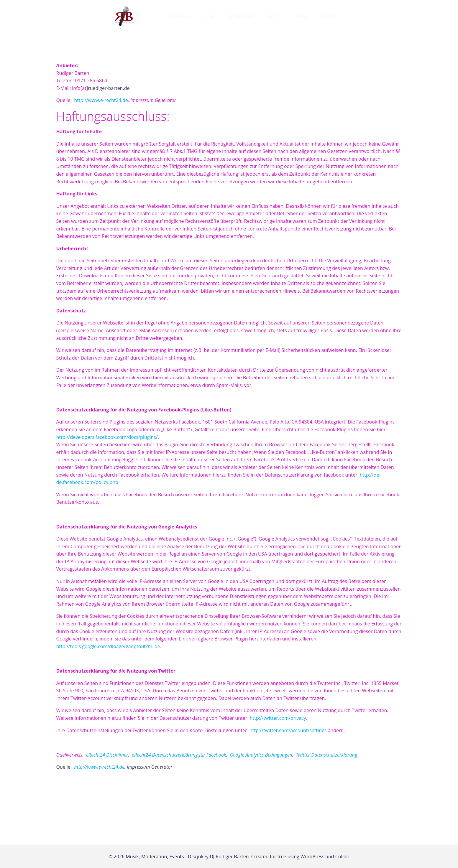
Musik (208, 16)
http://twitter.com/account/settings (288, 730)
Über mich (179, 16)
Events (274, 16)
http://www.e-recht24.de (101, 100)
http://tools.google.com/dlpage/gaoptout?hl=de (108, 646)
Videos (300, 16)
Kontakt (329, 16)
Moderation (240, 16)
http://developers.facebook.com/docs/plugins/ (107, 437)
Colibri (342, 857)
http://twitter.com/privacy (278, 718)
